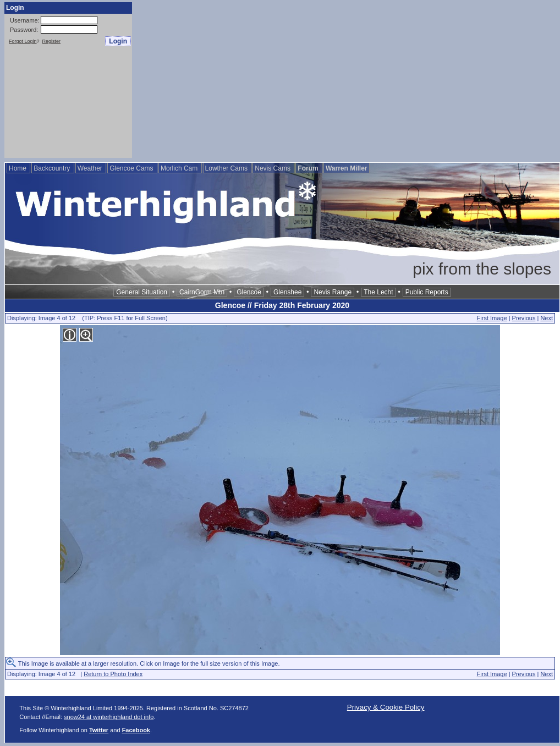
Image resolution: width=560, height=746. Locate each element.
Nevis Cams (273, 168)
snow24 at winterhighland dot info (109, 717)
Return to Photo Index (113, 674)
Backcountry (53, 168)
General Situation (142, 292)
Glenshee (287, 292)
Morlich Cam (180, 168)
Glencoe (249, 292)
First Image (492, 318)
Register (52, 41)
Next (547, 318)
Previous (524, 318)
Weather (91, 168)
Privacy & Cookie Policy (386, 707)
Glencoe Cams (132, 168)
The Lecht (378, 292)
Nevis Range (333, 292)
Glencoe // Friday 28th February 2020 (282, 305)
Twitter (99, 730)
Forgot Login (23, 41)
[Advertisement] (330, 79)
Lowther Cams (227, 168)
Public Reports (427, 292)
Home (18, 168)
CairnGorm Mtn (202, 292)
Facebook (136, 730)
